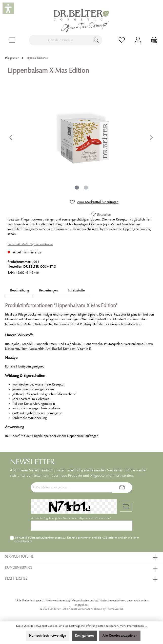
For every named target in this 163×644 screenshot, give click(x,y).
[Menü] (12, 40)
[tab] (19, 291)
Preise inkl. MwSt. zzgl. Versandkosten (30, 244)
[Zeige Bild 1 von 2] (77, 188)
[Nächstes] (151, 137)
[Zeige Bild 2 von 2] (86, 188)
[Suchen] (96, 40)
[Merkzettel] (122, 40)
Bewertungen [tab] (48, 290)
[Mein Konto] (138, 40)
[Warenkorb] (153, 40)
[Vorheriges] (11, 137)
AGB (105, 538)
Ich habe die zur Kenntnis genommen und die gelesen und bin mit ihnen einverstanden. (77, 539)
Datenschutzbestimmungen (46, 538)
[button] (8, 8)
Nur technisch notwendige (48, 636)
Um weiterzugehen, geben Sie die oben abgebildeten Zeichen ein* (71, 518)
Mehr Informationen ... (133, 626)
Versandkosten (80, 601)
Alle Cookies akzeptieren (120, 636)
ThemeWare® (115, 609)
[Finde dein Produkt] (60, 40)
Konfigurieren (84, 636)
